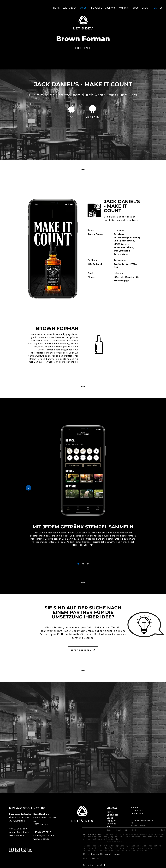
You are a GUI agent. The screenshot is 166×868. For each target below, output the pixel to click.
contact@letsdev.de (19, 832)
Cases (83, 8)
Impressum (137, 813)
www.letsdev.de (17, 836)
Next (138, 488)
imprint (115, 839)
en (161, 8)
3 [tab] (88, 564)
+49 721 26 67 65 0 (18, 829)
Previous (28, 488)
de (155, 8)
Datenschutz (138, 811)
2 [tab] (83, 564)
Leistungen (70, 8)
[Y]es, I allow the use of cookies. (102, 854)
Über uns (110, 8)
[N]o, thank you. (92, 858)
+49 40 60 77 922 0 (42, 832)
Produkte (96, 8)
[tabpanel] (83, 484)
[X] (163, 830)
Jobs (136, 8)
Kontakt (124, 8)
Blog (145, 8)
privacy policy (92, 839)
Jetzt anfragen (81, 650)
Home (56, 8)
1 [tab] (78, 564)
